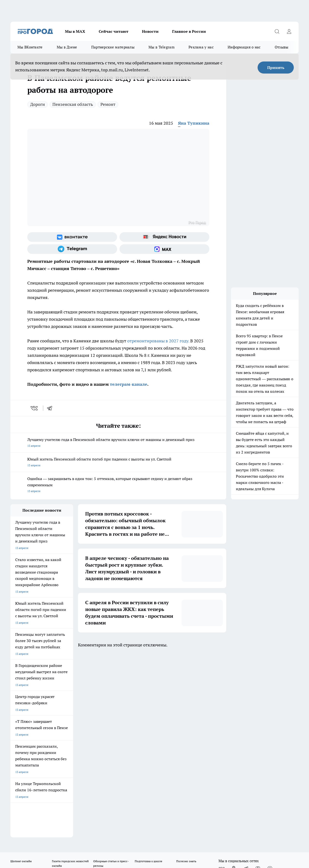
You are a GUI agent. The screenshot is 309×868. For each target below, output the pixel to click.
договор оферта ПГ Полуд (28, 812)
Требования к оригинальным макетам (36, 704)
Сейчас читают (114, 31)
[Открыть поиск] (277, 31)
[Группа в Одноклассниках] (234, 685)
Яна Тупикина (194, 123)
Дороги (38, 104)
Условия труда (81, 704)
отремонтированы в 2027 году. (158, 341)
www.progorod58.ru (47, 717)
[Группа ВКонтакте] (72, 237)
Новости (150, 31)
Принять (276, 68)
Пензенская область (73, 104)
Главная (137, 704)
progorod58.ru (83, 763)
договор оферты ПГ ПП (26, 817)
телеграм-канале (128, 384)
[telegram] (51, 408)
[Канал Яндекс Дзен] (258, 685)
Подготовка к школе (148, 677)
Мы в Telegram (162, 47)
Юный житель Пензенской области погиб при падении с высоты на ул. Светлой (118, 463)
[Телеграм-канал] (72, 249)
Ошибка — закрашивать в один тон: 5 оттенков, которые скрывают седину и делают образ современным (118, 485)
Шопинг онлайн (21, 677)
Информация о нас (244, 47)
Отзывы (282, 47)
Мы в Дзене (67, 47)
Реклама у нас (201, 47)
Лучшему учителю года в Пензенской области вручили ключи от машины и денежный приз (118, 443)
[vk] (35, 408)
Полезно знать (186, 677)
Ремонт (108, 104)
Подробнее (160, 828)
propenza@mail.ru (74, 731)
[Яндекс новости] (164, 237)
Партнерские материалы (113, 47)
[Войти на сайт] (289, 31)
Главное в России (189, 31)
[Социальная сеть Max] (164, 249)
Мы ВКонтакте (30, 47)
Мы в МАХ (75, 31)
